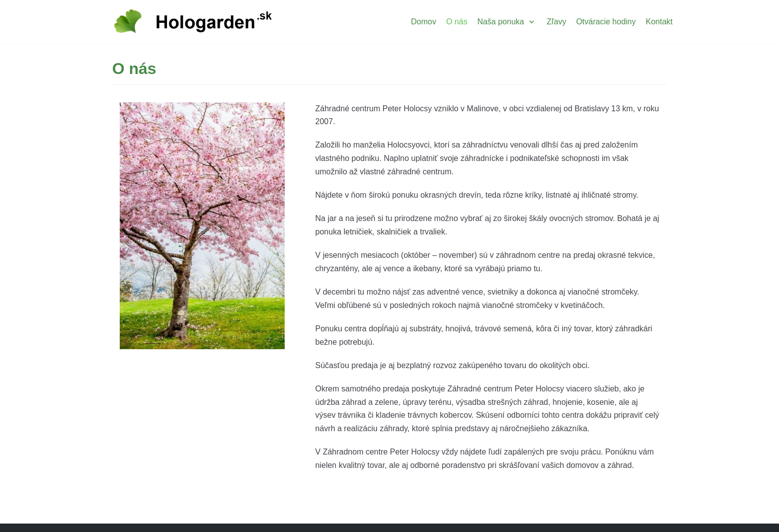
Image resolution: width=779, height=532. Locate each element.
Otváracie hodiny (606, 22)
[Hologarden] (193, 22)
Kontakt (659, 22)
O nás (457, 22)
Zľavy (556, 22)
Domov (424, 22)
